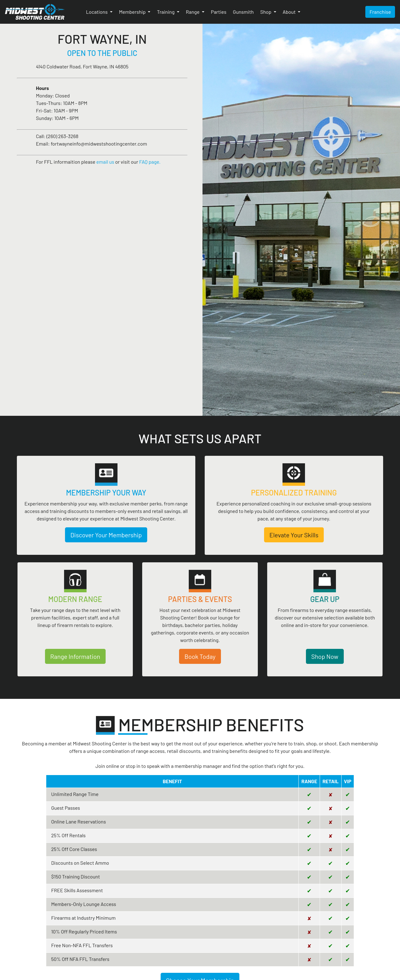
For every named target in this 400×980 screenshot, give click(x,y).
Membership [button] (133, 12)
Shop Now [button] (325, 656)
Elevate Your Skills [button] (294, 535)
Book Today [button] (200, 656)
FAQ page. (150, 162)
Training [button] (166, 12)
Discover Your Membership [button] (106, 535)
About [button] (290, 12)
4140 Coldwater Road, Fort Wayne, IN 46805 (82, 66)
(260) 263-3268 (62, 136)
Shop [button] (266, 12)
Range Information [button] (75, 656)
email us (105, 162)
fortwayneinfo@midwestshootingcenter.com (99, 144)
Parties (219, 12)
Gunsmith (243, 12)
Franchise (380, 12)
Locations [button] (97, 12)
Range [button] (193, 12)
